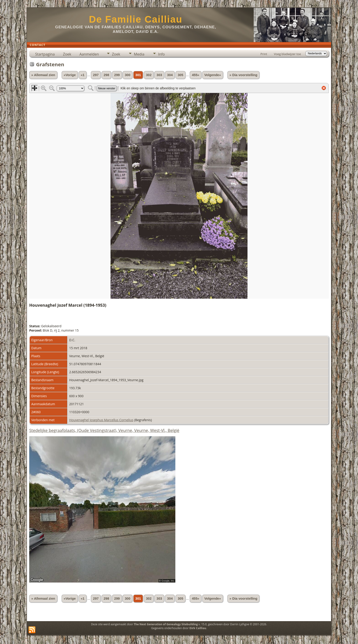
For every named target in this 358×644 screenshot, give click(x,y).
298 (106, 75)
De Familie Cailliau (136, 19)
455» (196, 75)
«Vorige (70, 75)
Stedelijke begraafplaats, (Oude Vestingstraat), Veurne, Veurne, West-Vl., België (104, 430)
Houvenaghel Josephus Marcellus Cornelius (101, 420)
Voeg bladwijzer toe (287, 54)
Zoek (67, 54)
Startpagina (45, 54)
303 (159, 75)
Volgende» (213, 75)
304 (170, 75)
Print (264, 54)
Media (139, 54)
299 (117, 75)
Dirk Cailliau (198, 628)
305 (180, 75)
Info (161, 54)
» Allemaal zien (43, 75)
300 (127, 75)
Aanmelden (89, 54)
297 (96, 75)
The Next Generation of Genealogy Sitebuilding (166, 624)
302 (149, 75)
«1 (83, 75)
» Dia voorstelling (243, 75)
